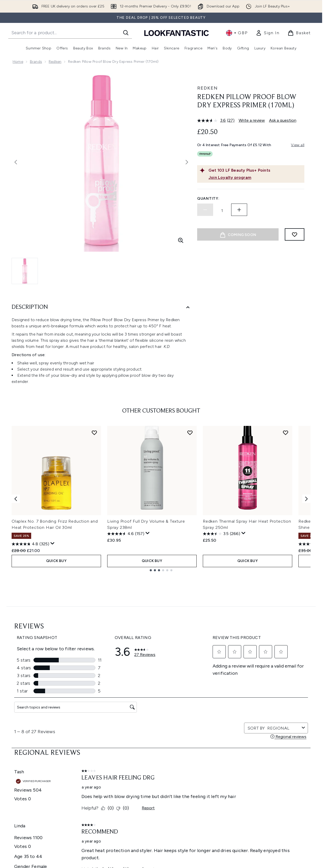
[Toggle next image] (187, 162)
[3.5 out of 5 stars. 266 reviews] (221, 534)
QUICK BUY (56, 561)
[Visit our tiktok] (277, 665)
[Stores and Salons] (161, 803)
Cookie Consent (138, 731)
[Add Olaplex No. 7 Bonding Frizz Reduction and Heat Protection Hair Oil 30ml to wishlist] (94, 433)
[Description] (101, 307)
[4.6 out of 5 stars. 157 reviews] (126, 534)
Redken (55, 62)
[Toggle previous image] (16, 162)
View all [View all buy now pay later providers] (298, 145)
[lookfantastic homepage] (177, 33)
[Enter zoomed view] (181, 240)
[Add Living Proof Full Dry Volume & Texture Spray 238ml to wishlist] (190, 433)
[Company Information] (161, 772)
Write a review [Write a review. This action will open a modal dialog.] (252, 120)
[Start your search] (70, 33)
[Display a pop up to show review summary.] (53, 543)
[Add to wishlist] (295, 234)
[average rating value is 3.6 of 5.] (212, 120)
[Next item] (306, 499)
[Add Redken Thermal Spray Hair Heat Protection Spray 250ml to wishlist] (286, 433)
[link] (268, 33)
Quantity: (208, 199)
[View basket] (299, 33)
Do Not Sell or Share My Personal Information (152, 739)
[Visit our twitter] (240, 665)
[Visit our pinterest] (290, 665)
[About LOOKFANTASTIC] (161, 788)
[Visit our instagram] (253, 665)
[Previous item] (16, 499)
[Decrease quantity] (205, 210)
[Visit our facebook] (228, 665)
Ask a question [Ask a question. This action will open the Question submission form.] (283, 120)
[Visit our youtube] (265, 665)
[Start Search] (126, 33)
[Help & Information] (161, 757)
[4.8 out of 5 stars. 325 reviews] (30, 544)
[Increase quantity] (239, 210)
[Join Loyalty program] (255, 178)
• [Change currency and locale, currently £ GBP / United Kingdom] (237, 33)
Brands (36, 62)
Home (18, 62)
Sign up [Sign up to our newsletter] (140, 665)
